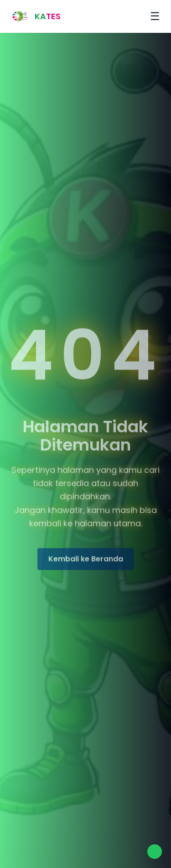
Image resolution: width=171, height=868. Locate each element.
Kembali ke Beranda (86, 560)
